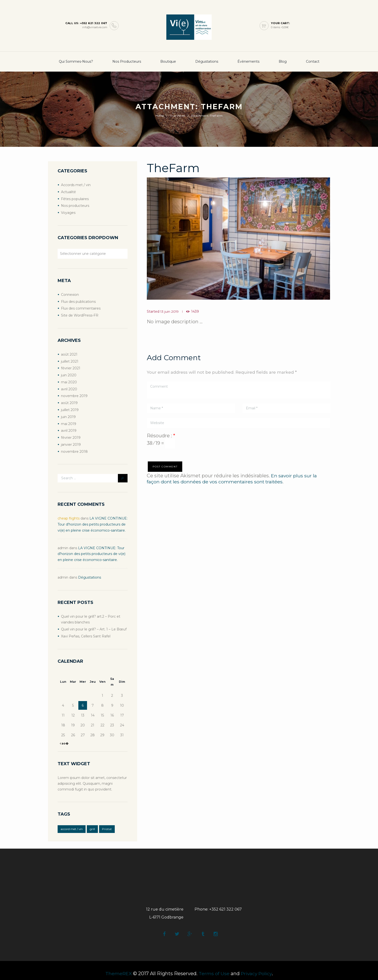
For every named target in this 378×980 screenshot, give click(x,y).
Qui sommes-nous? (76, 61)
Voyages (68, 212)
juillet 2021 (70, 359)
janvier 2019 (71, 440)
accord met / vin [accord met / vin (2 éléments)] (72, 822)
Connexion (70, 294)
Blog (283, 61)
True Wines (177, 116)
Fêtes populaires (75, 198)
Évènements (248, 61)
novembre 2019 (74, 393)
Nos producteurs (127, 61)
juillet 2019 (70, 407)
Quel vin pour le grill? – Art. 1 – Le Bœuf (94, 623)
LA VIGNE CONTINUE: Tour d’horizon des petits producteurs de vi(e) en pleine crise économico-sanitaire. (93, 520)
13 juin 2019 (170, 311)
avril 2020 (69, 386)
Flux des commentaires (81, 307)
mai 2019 (69, 420)
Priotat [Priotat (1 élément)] (107, 822)
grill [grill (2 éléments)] (93, 822)
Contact (313, 61)
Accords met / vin (76, 185)
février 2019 (71, 434)
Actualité (68, 192)
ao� (65, 737)
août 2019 (69, 400)
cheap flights (69, 514)
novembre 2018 (74, 447)
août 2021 (69, 353)
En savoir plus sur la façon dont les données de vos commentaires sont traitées (232, 478)
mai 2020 (69, 380)
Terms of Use (213, 967)
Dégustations (207, 61)
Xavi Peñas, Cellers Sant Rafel (86, 630)
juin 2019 (68, 413)
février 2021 (71, 366)
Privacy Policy (257, 967)
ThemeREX (118, 967)
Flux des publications (78, 300)
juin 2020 (69, 373)
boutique (168, 61)
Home (160, 116)
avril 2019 (69, 427)
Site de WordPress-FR (80, 314)
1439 (196, 311)
